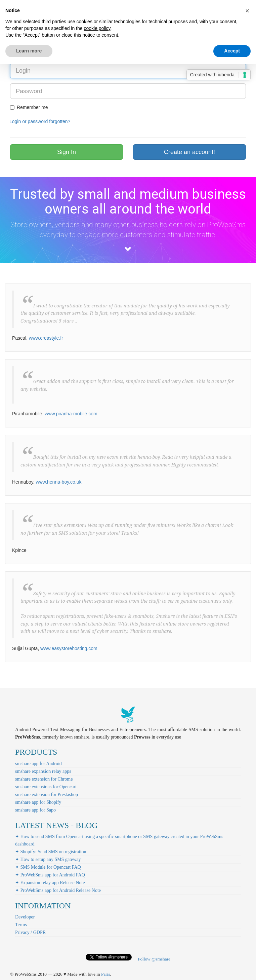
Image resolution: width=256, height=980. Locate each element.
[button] (247, 11)
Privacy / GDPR (30, 932)
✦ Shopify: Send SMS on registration (51, 852)
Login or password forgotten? (40, 121)
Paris (106, 974)
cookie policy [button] (97, 28)
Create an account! (189, 152)
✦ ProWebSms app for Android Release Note (58, 890)
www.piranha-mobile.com (71, 414)
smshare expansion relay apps (43, 771)
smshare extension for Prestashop (47, 795)
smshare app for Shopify (38, 802)
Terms (21, 925)
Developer (25, 917)
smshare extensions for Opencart (46, 787)
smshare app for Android (38, 764)
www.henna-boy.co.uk (59, 482)
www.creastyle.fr (46, 338)
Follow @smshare (154, 959)
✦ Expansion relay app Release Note (50, 883)
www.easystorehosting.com (69, 648)
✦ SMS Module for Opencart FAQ (48, 867)
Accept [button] (232, 51)
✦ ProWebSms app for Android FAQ (50, 875)
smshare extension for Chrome (44, 779)
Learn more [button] (29, 51)
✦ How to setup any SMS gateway (48, 859)
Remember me (29, 107)
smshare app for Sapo (35, 810)
